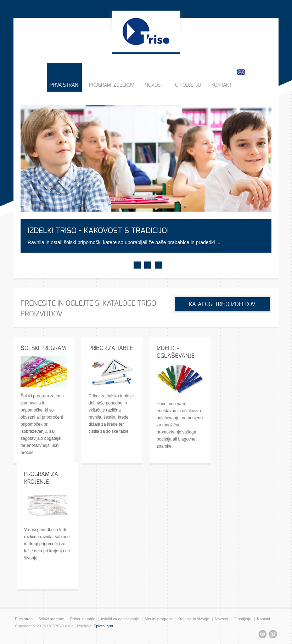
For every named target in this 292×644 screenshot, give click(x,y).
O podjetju (242, 619)
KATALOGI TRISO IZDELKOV (222, 304)
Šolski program (51, 619)
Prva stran (24, 619)
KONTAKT (222, 85)
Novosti (221, 619)
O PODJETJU (188, 85)
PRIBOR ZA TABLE (111, 348)
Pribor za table (83, 619)
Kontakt (263, 619)
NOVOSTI (155, 85)
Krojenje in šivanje (193, 619)
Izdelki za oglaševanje (120, 619)
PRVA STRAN (64, 85)
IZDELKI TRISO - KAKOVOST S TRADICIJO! (98, 231)
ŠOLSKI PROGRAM (43, 348)
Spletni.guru (104, 626)
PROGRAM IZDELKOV (111, 85)
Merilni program (158, 619)
